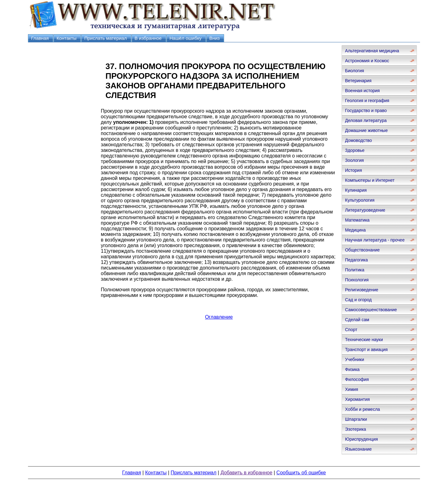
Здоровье (355, 150)
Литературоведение (365, 210)
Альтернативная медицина (372, 51)
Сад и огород (358, 300)
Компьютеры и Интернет (370, 180)
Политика (355, 270)
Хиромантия (357, 399)
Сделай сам (357, 320)
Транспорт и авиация (366, 350)
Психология (357, 280)
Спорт (351, 330)
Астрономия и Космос (367, 61)
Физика (352, 369)
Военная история (362, 91)
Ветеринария (358, 81)
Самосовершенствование (371, 310)
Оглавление (219, 317)
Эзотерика (356, 429)
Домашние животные (366, 130)
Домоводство (358, 140)
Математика (357, 220)
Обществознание (362, 250)
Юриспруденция (362, 439)
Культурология (360, 200)
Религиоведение (362, 290)
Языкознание (358, 449)
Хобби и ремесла (362, 409)
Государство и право (366, 110)
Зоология (354, 160)
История (353, 170)
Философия (357, 379)
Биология (355, 71)
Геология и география (367, 101)
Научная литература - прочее (375, 240)
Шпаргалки (356, 419)
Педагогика (356, 260)
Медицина (355, 230)
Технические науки (364, 340)
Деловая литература (366, 120)
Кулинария (356, 190)
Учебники (355, 359)
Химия (352, 389)
